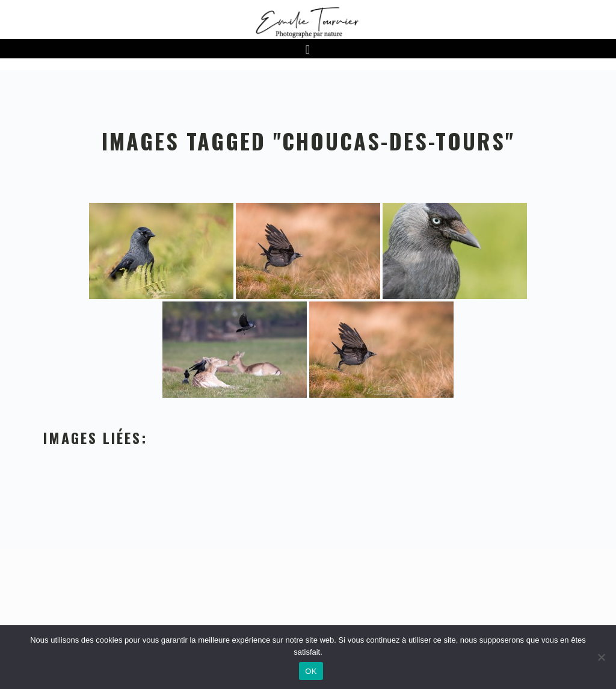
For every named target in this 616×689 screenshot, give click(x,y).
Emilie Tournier (308, 22)
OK (311, 671)
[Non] (601, 657)
